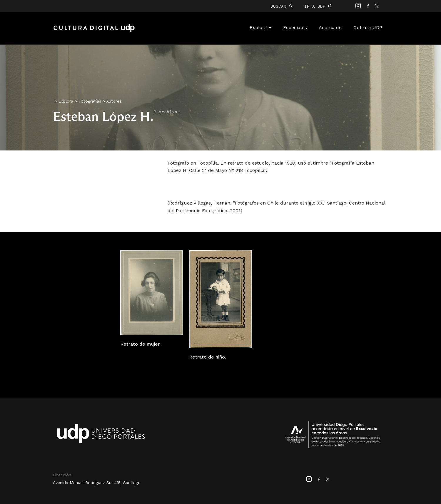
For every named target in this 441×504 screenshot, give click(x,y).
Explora (260, 27)
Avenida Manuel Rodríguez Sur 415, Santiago (97, 483)
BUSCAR (282, 6)
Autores (114, 101)
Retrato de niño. (208, 357)
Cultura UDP (368, 27)
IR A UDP (318, 6)
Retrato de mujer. (140, 344)
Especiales (295, 27)
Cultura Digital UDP (94, 31)
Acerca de (330, 27)
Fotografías (90, 101)
